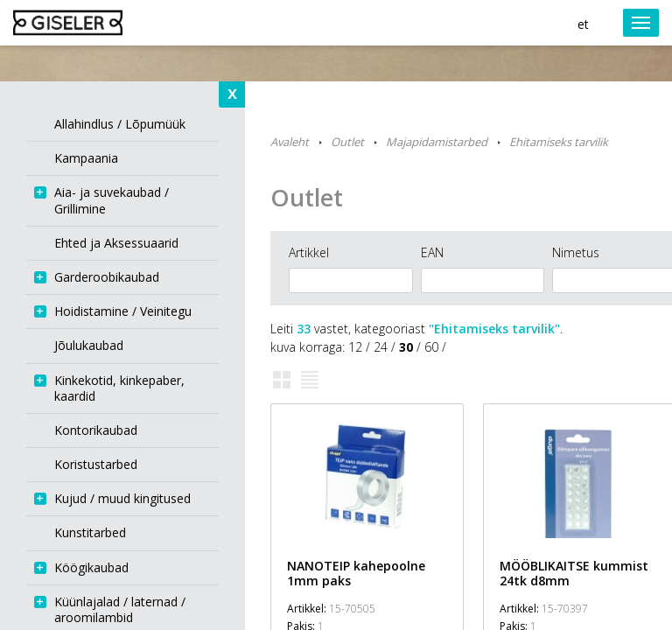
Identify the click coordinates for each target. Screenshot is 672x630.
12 (355, 347)
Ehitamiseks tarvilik (559, 142)
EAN (432, 252)
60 (431, 347)
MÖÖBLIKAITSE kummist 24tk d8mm (574, 573)
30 (406, 347)
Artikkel (309, 252)
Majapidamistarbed (437, 142)
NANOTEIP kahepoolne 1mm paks (356, 573)
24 (381, 347)
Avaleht (290, 142)
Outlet (347, 142)
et (583, 24)
